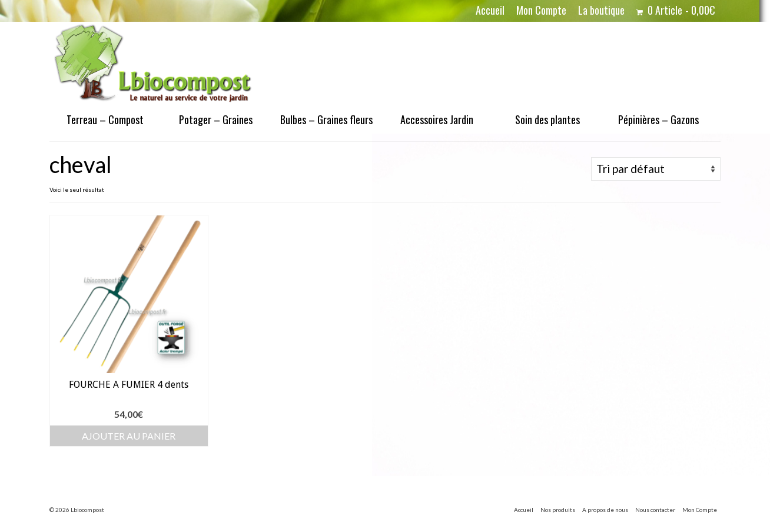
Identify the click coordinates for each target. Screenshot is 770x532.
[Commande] (656, 169)
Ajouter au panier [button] (129, 436)
